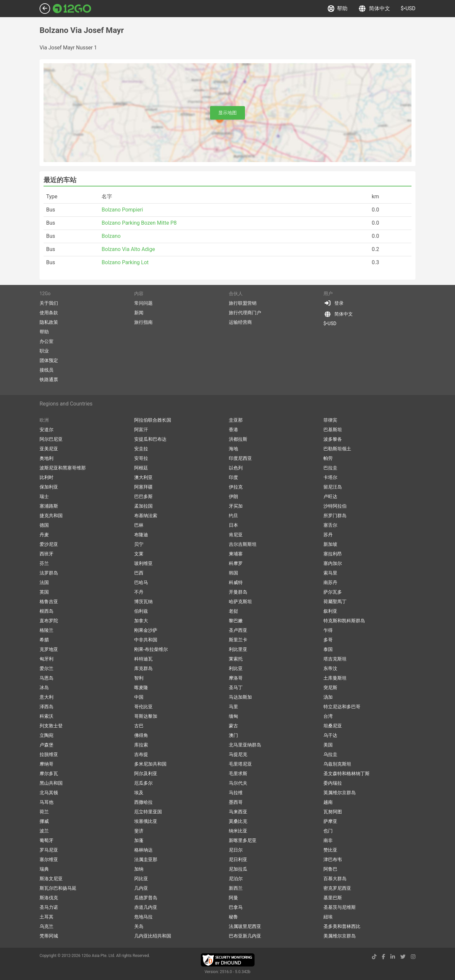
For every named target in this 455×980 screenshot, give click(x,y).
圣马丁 (236, 687)
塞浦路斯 (49, 506)
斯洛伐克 (49, 898)
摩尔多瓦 (49, 773)
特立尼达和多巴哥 (342, 707)
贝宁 (139, 544)
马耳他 (46, 802)
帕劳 (328, 458)
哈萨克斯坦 (240, 602)
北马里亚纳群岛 (245, 745)
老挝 (233, 611)
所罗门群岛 (335, 516)
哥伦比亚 (143, 707)
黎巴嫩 (236, 621)
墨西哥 (236, 802)
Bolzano (111, 236)
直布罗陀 (49, 621)
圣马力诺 (49, 907)
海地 (233, 449)
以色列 (236, 468)
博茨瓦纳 (143, 602)
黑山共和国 (51, 783)
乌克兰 (46, 926)
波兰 (44, 831)
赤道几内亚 (146, 907)
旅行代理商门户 (245, 313)
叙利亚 (330, 611)
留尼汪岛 (333, 487)
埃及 (139, 793)
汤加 (328, 697)
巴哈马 (141, 582)
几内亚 (141, 888)
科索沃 (46, 716)
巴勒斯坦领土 (337, 449)
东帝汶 (330, 668)
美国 (328, 745)
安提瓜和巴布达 (150, 439)
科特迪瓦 (143, 659)
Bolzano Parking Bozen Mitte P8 (139, 223)
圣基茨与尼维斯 (340, 907)
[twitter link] (403, 957)
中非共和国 (146, 640)
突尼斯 (330, 687)
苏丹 (328, 535)
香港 (233, 430)
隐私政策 (49, 322)
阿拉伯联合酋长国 (153, 420)
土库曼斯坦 (335, 678)
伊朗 (233, 496)
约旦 (233, 516)
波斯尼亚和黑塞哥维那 (63, 468)
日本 (233, 525)
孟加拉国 (143, 506)
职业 (44, 351)
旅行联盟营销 (243, 303)
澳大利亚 (143, 477)
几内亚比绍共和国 (153, 936)
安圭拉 (141, 449)
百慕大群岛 (335, 879)
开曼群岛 (238, 592)
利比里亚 (238, 649)
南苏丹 (330, 582)
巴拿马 (236, 907)
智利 (139, 678)
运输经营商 (240, 322)
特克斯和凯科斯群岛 (344, 621)
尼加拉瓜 (238, 869)
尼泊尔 (236, 879)
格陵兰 (46, 630)
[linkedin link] (393, 957)
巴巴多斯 (143, 496)
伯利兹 (141, 611)
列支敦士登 (51, 726)
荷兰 (44, 812)
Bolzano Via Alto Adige (128, 249)
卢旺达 (330, 496)
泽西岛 (46, 707)
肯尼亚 (236, 535)
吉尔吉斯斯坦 (243, 544)
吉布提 (141, 754)
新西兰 (236, 888)
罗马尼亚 (49, 850)
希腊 (44, 640)
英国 (44, 592)
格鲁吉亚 (49, 602)
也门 (328, 831)
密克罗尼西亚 (337, 888)
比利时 (46, 477)
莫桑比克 (238, 821)
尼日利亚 (238, 859)
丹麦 (44, 535)
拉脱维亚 (49, 754)
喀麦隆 (141, 687)
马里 (233, 707)
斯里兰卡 (238, 640)
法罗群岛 (49, 573)
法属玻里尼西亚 (245, 926)
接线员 (46, 370)
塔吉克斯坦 (335, 659)
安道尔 (46, 430)
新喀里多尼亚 (243, 840)
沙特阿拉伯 (335, 506)
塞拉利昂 (333, 554)
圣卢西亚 (238, 630)
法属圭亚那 (146, 859)
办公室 (46, 341)
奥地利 (46, 458)
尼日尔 (236, 850)
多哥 (328, 640)
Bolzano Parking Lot (125, 262)
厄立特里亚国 (148, 812)
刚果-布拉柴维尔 (151, 649)
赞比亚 (330, 850)
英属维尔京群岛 (340, 793)
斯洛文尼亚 (51, 879)
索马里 (330, 573)
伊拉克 (236, 487)
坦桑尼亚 (333, 726)
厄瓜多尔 (143, 783)
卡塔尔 (330, 477)
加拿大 (141, 621)
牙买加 (236, 506)
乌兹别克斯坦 (337, 764)
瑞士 (44, 496)
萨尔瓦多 (333, 592)
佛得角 (141, 735)
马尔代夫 (238, 783)
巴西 (139, 573)
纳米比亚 (238, 831)
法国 (44, 582)
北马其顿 (49, 793)
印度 (233, 477)
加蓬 (139, 840)
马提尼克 (238, 754)
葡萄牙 (46, 840)
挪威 (44, 821)
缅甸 (233, 716)
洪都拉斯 (238, 439)
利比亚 (236, 668)
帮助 (338, 9)
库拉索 (141, 745)
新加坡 (330, 544)
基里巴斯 (333, 898)
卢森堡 (46, 745)
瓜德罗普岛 (146, 898)
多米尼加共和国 (150, 764)
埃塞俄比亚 (146, 821)
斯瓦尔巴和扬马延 (58, 888)
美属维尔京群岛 (340, 936)
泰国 (328, 649)
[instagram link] (413, 957)
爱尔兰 (46, 668)
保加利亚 (49, 487)
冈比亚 (141, 879)
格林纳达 (143, 850)
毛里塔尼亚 (240, 764)
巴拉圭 (330, 468)
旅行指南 (143, 322)
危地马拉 (143, 917)
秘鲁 (233, 917)
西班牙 (46, 554)
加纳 (139, 869)
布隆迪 (141, 535)
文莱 (139, 554)
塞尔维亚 (49, 859)
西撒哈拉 (143, 802)
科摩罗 (236, 563)
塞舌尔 (330, 525)
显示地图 (228, 113)
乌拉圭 (330, 754)
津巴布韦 (333, 859)
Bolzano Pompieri (122, 210)
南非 (328, 840)
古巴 (139, 726)
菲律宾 (330, 420)
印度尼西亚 (240, 458)
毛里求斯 (238, 773)
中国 (139, 697)
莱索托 (236, 659)
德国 (44, 525)
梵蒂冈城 (49, 936)
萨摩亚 (330, 821)
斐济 (139, 831)
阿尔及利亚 (146, 773)
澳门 (233, 735)
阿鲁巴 (330, 869)
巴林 (139, 525)
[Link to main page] (72, 9)
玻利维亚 (143, 563)
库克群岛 (143, 668)
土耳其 (46, 917)
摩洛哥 (236, 678)
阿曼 (233, 898)
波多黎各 (333, 439)
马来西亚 (238, 812)
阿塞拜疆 (143, 487)
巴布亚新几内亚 (245, 936)
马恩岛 (46, 678)
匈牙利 (46, 659)
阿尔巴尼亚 (51, 439)
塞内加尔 (333, 563)
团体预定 (49, 360)
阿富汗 (141, 430)
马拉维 (236, 793)
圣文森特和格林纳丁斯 (347, 773)
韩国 (233, 573)
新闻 (139, 313)
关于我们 (49, 303)
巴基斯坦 (333, 430)
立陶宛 (46, 735)
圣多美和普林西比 (342, 926)
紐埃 (328, 917)
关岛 (139, 926)
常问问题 (143, 303)
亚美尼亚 (49, 449)
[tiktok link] (374, 957)
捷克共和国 (51, 516)
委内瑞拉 (333, 783)
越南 (328, 802)
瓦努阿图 (333, 812)
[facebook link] (383, 957)
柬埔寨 (236, 554)
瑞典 (44, 869)
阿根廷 (141, 468)
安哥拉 (141, 458)
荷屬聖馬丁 (335, 602)
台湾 (328, 716)
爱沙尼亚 (49, 544)
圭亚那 (236, 420)
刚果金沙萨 (146, 630)
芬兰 (44, 563)
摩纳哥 (46, 764)
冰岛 (44, 687)
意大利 (46, 697)
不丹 (139, 592)
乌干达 (330, 735)
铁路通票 (49, 379)
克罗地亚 (49, 649)
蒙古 (233, 726)
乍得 (328, 630)
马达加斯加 (240, 697)
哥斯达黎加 (146, 716)
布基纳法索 (146, 516)
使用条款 (49, 313)
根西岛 (46, 611)
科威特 (236, 582)
